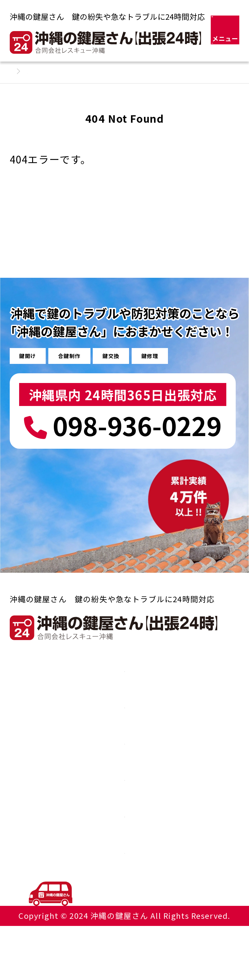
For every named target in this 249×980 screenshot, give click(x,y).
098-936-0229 (123, 426)
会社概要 (124, 855)
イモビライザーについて (124, 818)
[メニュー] (225, 30)
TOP (228, 889)
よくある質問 (124, 781)
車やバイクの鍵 (124, 668)
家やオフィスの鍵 (124, 705)
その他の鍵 (124, 743)
